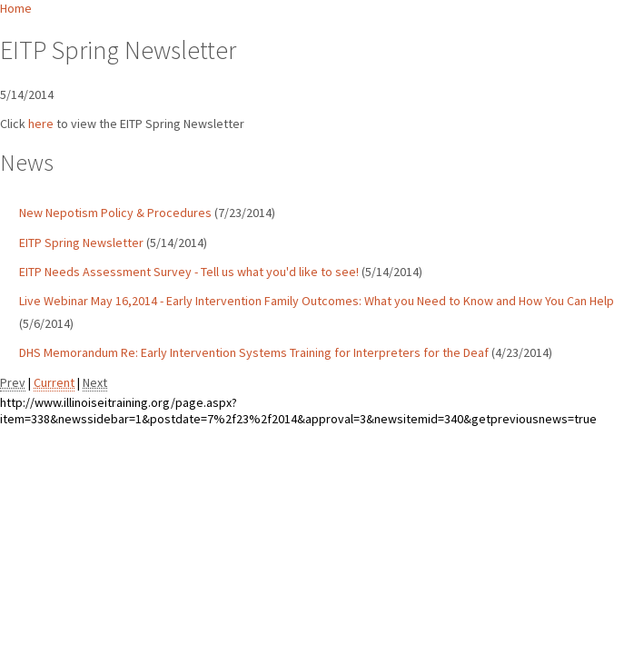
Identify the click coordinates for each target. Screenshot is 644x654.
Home (16, 8)
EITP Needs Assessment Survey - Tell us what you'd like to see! (189, 272)
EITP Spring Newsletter (81, 243)
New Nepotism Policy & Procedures (115, 213)
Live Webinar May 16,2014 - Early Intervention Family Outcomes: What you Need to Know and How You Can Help (317, 301)
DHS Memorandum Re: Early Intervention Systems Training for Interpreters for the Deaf (254, 352)
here (41, 124)
